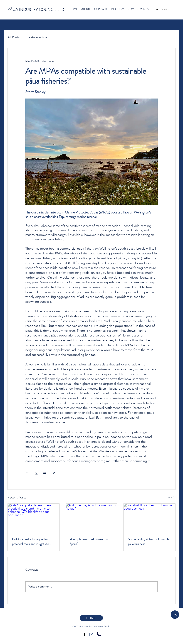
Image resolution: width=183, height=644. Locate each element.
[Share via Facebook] (27, 473)
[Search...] (164, 9)
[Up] (175, 615)
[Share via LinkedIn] (45, 473)
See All (172, 497)
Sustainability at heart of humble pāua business (149, 542)
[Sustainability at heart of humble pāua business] (149, 518)
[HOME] (91, 618)
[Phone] (99, 634)
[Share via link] (53, 473)
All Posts (14, 37)
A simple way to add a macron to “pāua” (91, 542)
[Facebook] (85, 634)
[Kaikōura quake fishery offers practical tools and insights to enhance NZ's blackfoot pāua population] (34, 518)
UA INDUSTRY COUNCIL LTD (38, 10)
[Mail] (91, 634)
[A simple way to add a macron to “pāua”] (92, 518)
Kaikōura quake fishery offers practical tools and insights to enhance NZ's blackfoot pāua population (30, 542)
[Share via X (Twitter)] (36, 473)
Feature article (37, 37)
